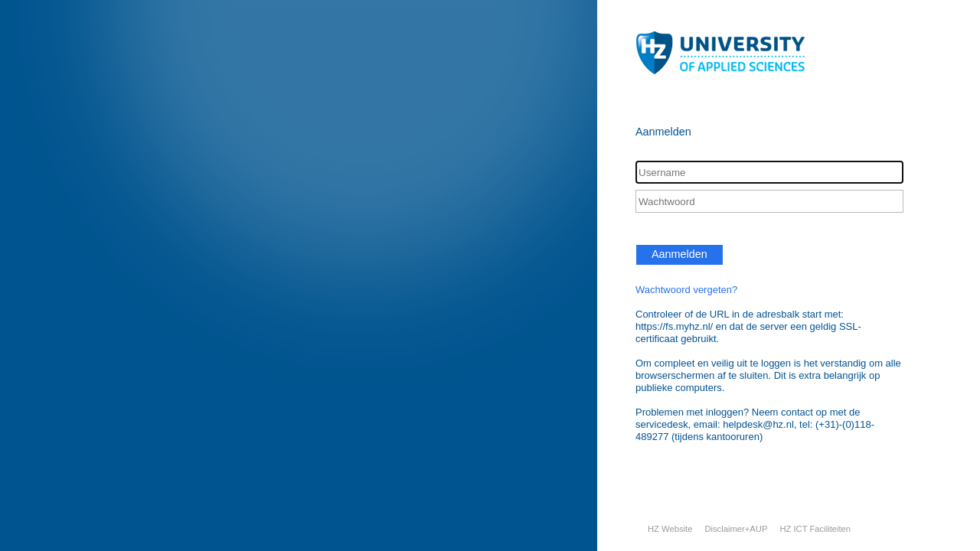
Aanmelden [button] (679, 254)
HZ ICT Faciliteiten (815, 529)
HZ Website (670, 529)
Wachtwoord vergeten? (686, 290)
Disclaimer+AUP (736, 529)
